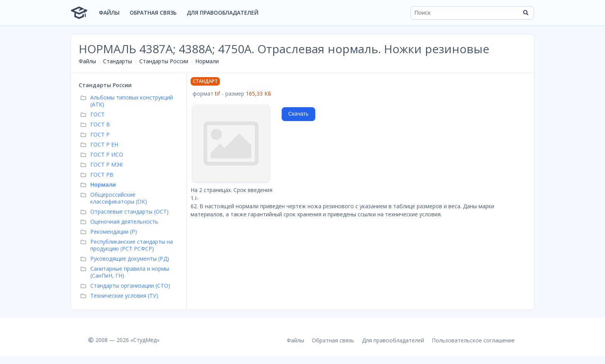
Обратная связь (153, 13)
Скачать (298, 114)
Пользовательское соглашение (473, 340)
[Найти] (526, 13)
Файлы (109, 13)
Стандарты (117, 61)
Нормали (207, 61)
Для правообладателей (223, 13)
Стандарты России (164, 61)
